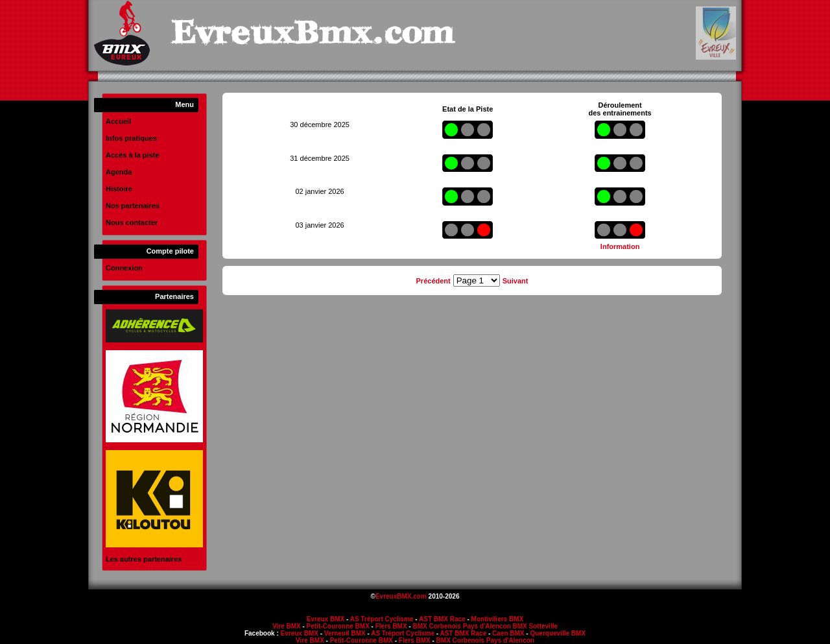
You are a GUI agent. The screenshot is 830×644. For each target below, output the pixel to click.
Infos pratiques (131, 138)
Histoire (119, 189)
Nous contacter (132, 222)
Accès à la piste (133, 155)
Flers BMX (391, 626)
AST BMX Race (442, 619)
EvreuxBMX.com (401, 596)
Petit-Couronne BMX (338, 626)
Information (620, 246)
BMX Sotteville (535, 626)
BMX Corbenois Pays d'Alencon (461, 626)
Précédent (433, 281)
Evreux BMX (326, 619)
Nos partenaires (133, 206)
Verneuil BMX (345, 633)
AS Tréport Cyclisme (382, 619)
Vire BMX (287, 626)
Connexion (124, 268)
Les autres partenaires (144, 559)
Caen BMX (508, 633)
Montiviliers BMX (498, 619)
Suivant (516, 281)
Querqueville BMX (558, 633)
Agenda (119, 172)
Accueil (118, 121)
